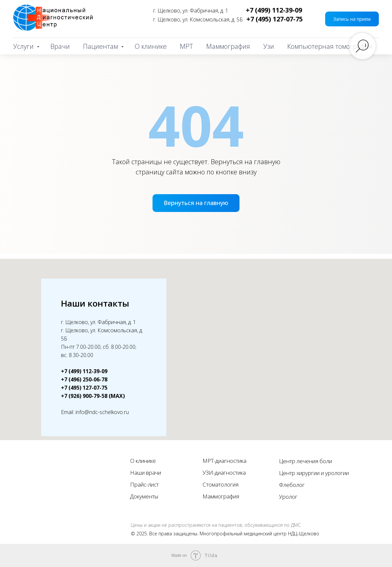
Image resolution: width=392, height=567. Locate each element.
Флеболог (292, 485)
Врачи (60, 46)
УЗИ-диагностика (224, 473)
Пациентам (101, 46)
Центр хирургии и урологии (314, 473)
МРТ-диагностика (224, 461)
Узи (269, 46)
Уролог (288, 497)
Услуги (24, 46)
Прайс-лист (144, 484)
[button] (352, 19)
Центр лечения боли (306, 461)
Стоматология (221, 484)
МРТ (186, 46)
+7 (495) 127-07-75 (275, 19)
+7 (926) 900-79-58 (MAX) (93, 396)
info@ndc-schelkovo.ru (102, 412)
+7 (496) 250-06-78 (84, 379)
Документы (144, 496)
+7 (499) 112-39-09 (274, 10)
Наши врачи (146, 473)
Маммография (228, 46)
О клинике (151, 46)
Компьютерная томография (330, 46)
